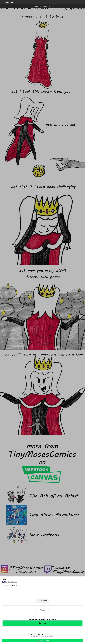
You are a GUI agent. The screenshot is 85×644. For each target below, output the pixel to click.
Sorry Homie (11, 2)
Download (42, 623)
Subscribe (43, 601)
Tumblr (50, 594)
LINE (28, 594)
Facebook (35, 594)
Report (42, 610)
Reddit (57, 594)
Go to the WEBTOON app (42, 641)
